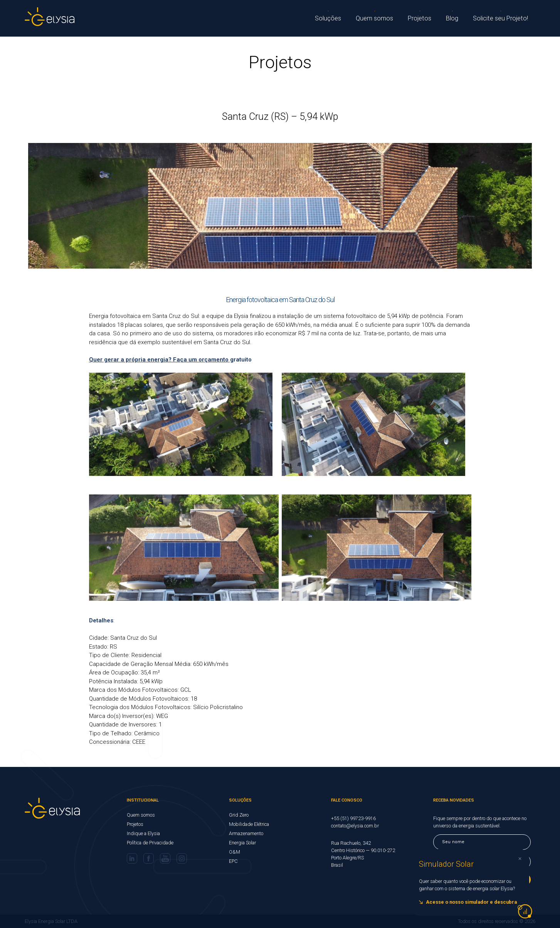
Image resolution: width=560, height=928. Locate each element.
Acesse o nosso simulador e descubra (471, 902)
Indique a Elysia (143, 833)
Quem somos (379, 18)
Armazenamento (246, 833)
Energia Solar (242, 843)
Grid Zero (239, 815)
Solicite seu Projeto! (503, 18)
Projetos (423, 18)
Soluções (333, 18)
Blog (456, 18)
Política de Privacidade (150, 843)
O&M (235, 852)
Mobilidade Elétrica (249, 824)
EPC (233, 861)
